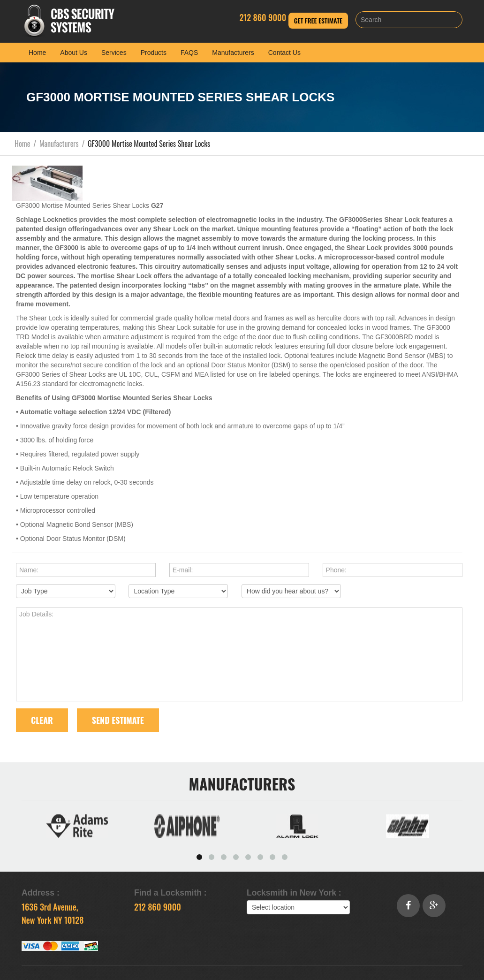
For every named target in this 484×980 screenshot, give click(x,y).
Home (37, 53)
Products (154, 53)
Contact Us (284, 53)
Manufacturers (233, 53)
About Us (74, 53)
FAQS (189, 53)
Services (114, 53)
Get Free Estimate (318, 20)
